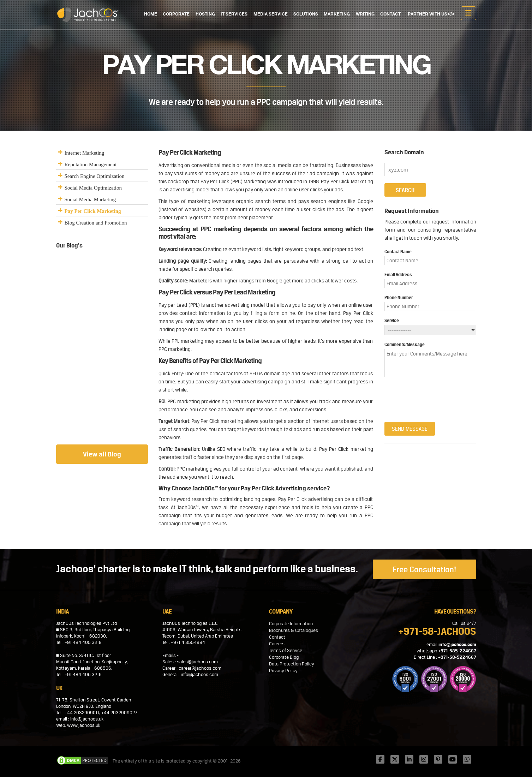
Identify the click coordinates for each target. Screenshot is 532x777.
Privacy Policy (283, 671)
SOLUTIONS (306, 14)
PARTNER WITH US (431, 14)
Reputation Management (91, 165)
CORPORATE (177, 14)
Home (152, 14)
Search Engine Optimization (95, 176)
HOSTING (206, 14)
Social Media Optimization (93, 188)
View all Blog (102, 454)
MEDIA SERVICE (271, 14)
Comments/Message (405, 345)
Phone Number (399, 298)
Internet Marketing (85, 153)
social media (277, 165)
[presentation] (426, 396)
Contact (277, 637)
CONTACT (390, 14)
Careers (277, 644)
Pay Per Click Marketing (93, 211)
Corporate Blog (284, 657)
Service (392, 321)
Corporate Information (291, 624)
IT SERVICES (235, 14)
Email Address (398, 275)
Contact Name (398, 252)
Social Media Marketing (90, 199)
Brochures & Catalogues (294, 630)
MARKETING (337, 14)
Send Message (410, 429)
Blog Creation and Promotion (96, 223)
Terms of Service (286, 650)
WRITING (365, 14)
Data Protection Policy (292, 664)
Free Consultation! (424, 569)
